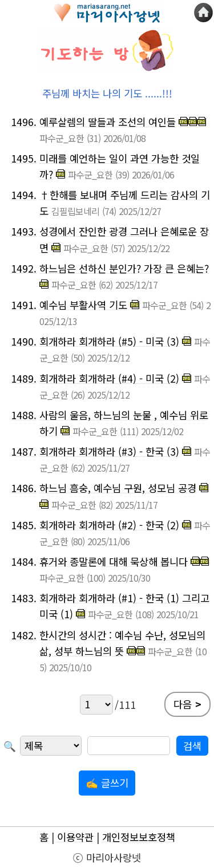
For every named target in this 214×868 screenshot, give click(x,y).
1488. (24, 415)
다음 (187, 704)
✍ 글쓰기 (107, 783)
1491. (24, 305)
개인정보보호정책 (139, 837)
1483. (24, 598)
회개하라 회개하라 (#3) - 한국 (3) (109, 451)
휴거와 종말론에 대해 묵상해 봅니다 (114, 561)
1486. (24, 488)
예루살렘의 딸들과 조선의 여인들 (108, 122)
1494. (24, 195)
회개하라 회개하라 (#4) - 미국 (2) (109, 378)
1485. (24, 525)
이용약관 (75, 837)
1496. (24, 122)
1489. (24, 378)
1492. (24, 268)
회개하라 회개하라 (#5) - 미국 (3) (109, 341)
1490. (24, 341)
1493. (24, 231)
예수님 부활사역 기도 (83, 305)
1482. (24, 635)
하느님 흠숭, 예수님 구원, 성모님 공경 (118, 488)
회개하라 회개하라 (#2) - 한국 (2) (109, 525)
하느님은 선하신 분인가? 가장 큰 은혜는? (124, 268)
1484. (24, 561)
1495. (24, 158)
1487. (24, 451)
